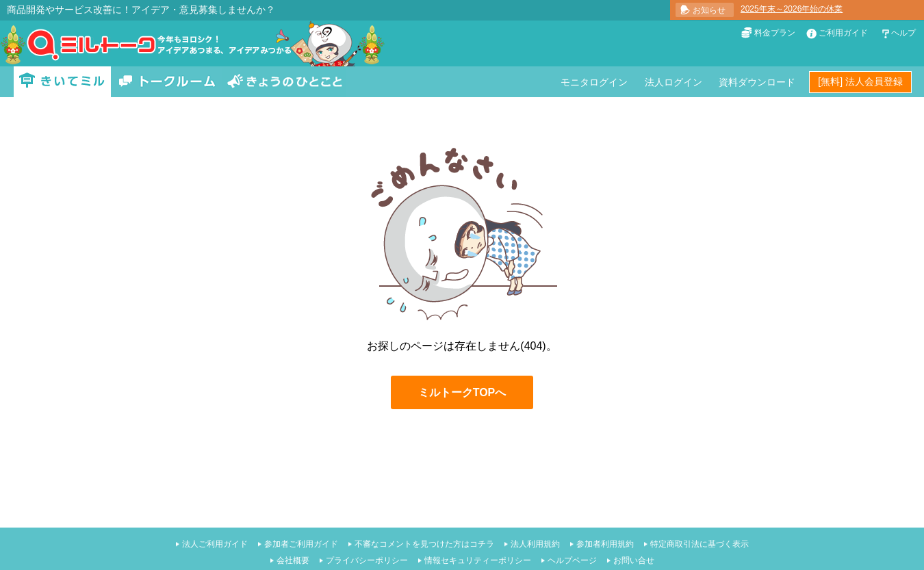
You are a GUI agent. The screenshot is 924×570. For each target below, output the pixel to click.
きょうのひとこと (285, 82)
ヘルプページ (572, 560)
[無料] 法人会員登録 (860, 81)
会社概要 (293, 560)
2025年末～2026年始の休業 (792, 9)
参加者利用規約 (605, 544)
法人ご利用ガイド (215, 544)
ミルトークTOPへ (462, 392)
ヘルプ (903, 33)
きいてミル (62, 82)
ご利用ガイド (843, 33)
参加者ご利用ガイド (301, 544)
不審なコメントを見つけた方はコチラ (424, 544)
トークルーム (167, 82)
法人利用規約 (535, 544)
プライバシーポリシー (367, 560)
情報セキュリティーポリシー (478, 560)
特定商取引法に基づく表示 (700, 544)
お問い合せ (634, 560)
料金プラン (775, 33)
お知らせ (709, 10)
